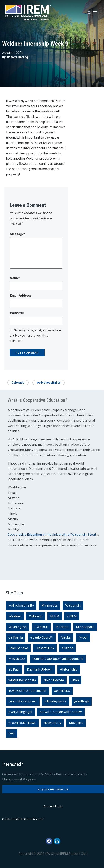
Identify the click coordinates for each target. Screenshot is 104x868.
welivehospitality (49, 383)
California (16, 638)
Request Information (53, 789)
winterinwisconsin (22, 680)
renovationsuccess (23, 701)
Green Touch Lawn (22, 723)
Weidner (15, 616)
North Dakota (54, 680)
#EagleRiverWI (42, 638)
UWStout (41, 627)
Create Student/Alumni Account (23, 819)
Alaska (66, 638)
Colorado (18, 383)
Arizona (67, 648)
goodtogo (82, 701)
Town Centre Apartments (27, 691)
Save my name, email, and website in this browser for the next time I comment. (35, 335)
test (12, 733)
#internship (69, 670)
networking (53, 723)
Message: (17, 234)
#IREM (72, 616)
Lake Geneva (18, 648)
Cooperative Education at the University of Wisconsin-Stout (52, 535)
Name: (15, 278)
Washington (18, 627)
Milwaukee (17, 659)
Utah (75, 680)
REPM (55, 616)
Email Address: (21, 296)
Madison (62, 627)
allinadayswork (56, 701)
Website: (17, 313)
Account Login (53, 807)
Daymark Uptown (40, 670)
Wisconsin (73, 606)
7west (83, 638)
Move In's (76, 723)
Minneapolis (85, 627)
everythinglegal (20, 712)
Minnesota (49, 606)
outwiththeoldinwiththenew (61, 712)
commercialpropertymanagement (58, 659)
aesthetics (62, 691)
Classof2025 (45, 648)
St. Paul (14, 670)
